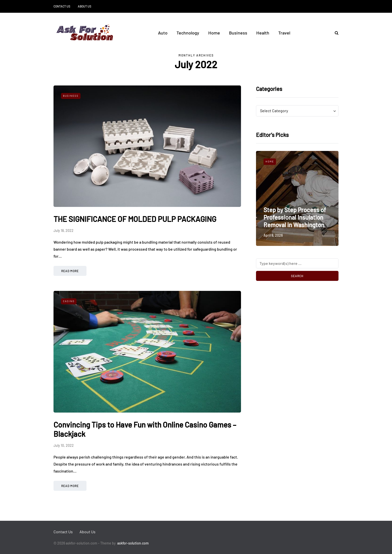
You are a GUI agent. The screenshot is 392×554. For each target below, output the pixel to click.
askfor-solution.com (133, 543)
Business (238, 33)
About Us (84, 6)
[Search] (297, 263)
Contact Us (62, 6)
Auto (163, 33)
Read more (70, 271)
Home (214, 33)
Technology (188, 33)
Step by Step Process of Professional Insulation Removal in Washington (295, 217)
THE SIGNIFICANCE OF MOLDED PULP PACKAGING (135, 219)
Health (263, 33)
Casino (69, 301)
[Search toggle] (335, 33)
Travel (284, 33)
